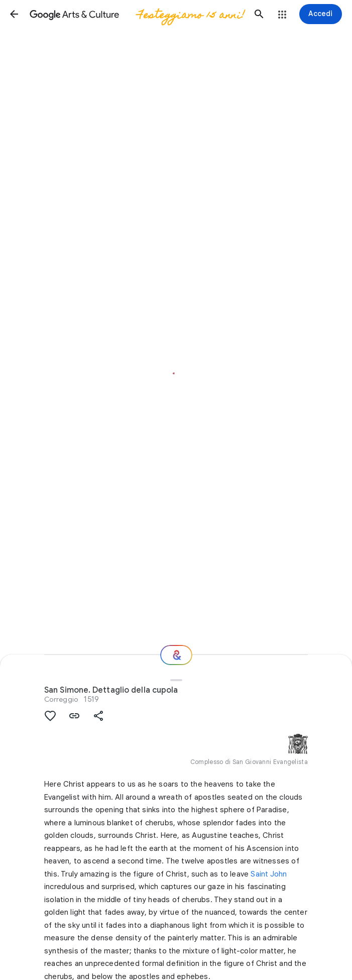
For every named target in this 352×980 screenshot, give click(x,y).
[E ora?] (176, 655)
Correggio (61, 699)
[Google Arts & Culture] (137, 14)
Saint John (269, 874)
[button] (14, 14)
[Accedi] (321, 14)
